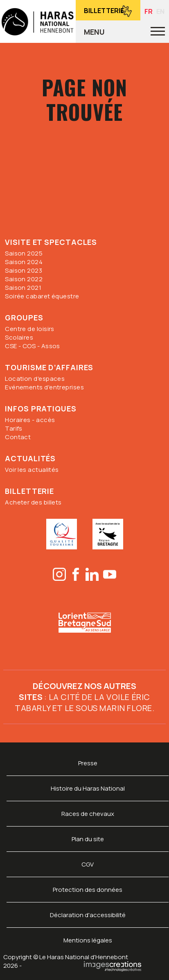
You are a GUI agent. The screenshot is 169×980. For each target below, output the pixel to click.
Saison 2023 (24, 270)
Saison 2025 (24, 253)
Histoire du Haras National (88, 788)
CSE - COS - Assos (33, 346)
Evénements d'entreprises (44, 387)
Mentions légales (88, 940)
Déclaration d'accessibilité (88, 915)
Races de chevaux (88, 814)
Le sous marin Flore (108, 708)
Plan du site (88, 839)
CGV (88, 864)
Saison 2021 (23, 288)
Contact (18, 437)
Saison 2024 (24, 262)
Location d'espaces (35, 379)
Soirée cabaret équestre (42, 296)
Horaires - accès (30, 420)
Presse (88, 763)
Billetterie (104, 11)
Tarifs (14, 428)
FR (149, 11)
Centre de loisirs (30, 329)
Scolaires (19, 337)
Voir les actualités (32, 470)
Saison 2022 (24, 279)
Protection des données (88, 890)
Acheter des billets (33, 502)
